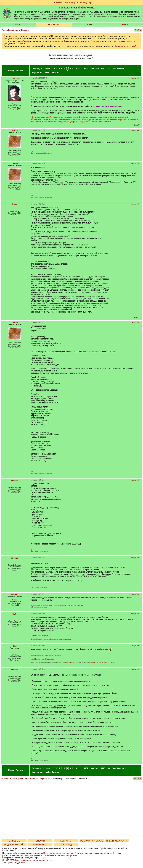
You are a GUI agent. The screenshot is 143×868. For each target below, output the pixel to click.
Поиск (125, 25)
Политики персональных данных (90, 853)
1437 (86, 69)
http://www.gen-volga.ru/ (67, 662)
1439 (97, 69)
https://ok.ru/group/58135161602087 (104, 662)
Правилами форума (68, 855)
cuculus (15, 480)
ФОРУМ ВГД (66, 844)
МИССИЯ (40, 841)
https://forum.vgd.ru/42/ (125, 46)
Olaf (15, 646)
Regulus (15, 594)
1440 (103, 69)
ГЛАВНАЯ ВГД (40, 844)
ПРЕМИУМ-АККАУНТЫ (117, 841)
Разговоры (13, 30)
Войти (89, 25)
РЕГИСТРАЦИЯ (54, 25)
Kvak (15, 614)
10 (76, 69)
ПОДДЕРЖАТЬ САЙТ (15, 844)
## (138, 78)
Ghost (15, 204)
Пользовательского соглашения (58, 853)
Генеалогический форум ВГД (77, 8)
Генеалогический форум (13, 779)
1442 (114, 69)
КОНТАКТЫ (66, 841)
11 (79, 69)
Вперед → (21, 71)
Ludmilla (15, 78)
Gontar (15, 131)
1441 (109, 69)
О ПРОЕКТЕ (14, 841)
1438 (92, 69)
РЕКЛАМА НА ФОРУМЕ (91, 841)
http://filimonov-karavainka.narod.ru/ (42, 659)
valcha (48, 73)
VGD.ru (18, 25)
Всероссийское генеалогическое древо (34, 860)
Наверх (133, 78)
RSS (42, 858)
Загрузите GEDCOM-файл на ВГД (69, 3)
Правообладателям (16, 862)
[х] (90, 3)
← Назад (10, 71)
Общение (25, 30)
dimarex (55, 73)
